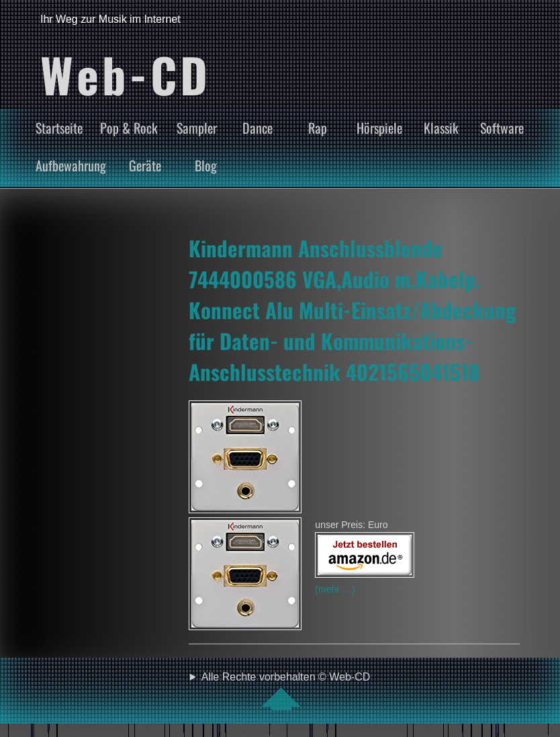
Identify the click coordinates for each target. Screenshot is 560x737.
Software (502, 128)
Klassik (441, 128)
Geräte (145, 165)
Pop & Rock (129, 128)
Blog (206, 165)
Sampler (197, 128)
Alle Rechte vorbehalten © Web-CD (286, 691)
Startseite (59, 128)
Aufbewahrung (71, 165)
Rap (318, 128)
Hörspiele (379, 128)
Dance (258, 128)
